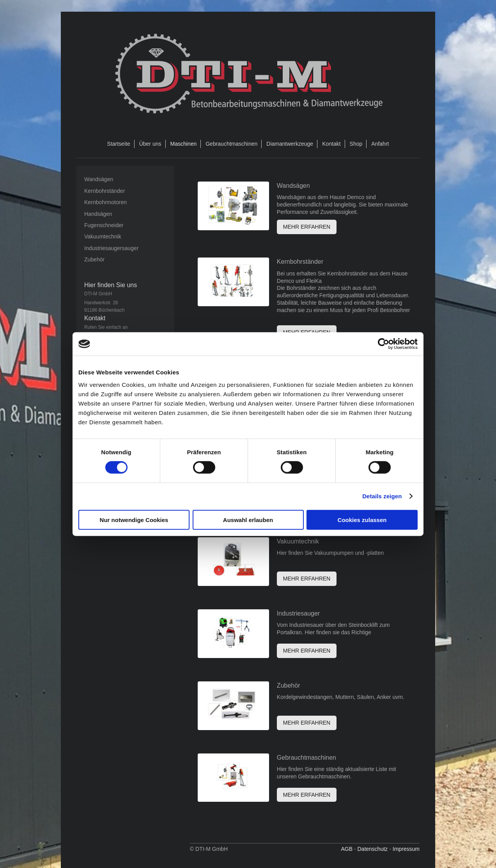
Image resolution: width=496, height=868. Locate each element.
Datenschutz (372, 849)
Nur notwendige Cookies (134, 520)
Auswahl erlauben (248, 520)
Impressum (406, 849)
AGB (347, 849)
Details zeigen (382, 496)
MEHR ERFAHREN (307, 227)
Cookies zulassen (362, 520)
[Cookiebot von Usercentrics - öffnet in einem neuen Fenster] (384, 344)
